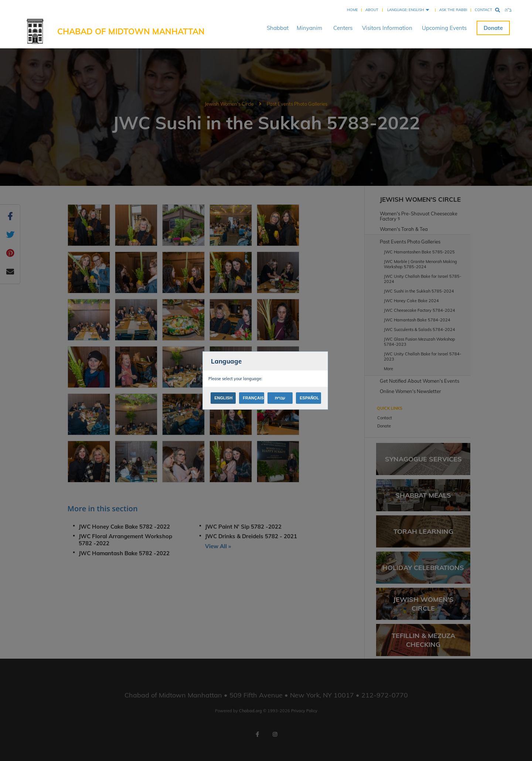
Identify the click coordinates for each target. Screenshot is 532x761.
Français (253, 398)
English (223, 398)
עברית (280, 398)
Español (309, 398)
